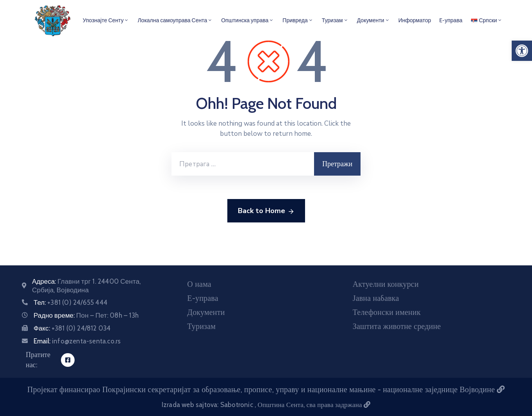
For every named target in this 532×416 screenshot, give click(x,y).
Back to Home (266, 211)
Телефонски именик (387, 312)
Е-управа (203, 298)
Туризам (335, 20)
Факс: (72, 328)
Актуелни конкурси (386, 284)
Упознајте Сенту (106, 20)
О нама (199, 284)
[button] (522, 51)
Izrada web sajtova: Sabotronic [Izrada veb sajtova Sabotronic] (208, 405)
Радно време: (86, 315)
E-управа (451, 20)
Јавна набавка (376, 298)
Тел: (71, 302)
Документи (373, 20)
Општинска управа (247, 20)
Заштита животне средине (397, 326)
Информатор (415, 20)
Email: (77, 341)
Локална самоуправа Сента (175, 20)
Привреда (298, 20)
